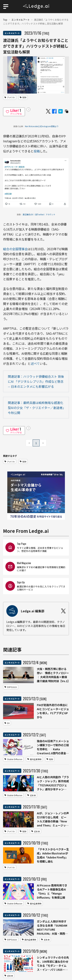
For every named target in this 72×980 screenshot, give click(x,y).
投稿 (37, 151)
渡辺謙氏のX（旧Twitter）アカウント (39, 214)
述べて (35, 363)
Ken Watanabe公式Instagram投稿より (42, 126)
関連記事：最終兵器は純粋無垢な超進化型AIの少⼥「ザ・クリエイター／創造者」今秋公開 (36, 408)
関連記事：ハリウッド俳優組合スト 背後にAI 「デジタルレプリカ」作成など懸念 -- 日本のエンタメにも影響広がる (36, 381)
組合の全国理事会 (15, 249)
